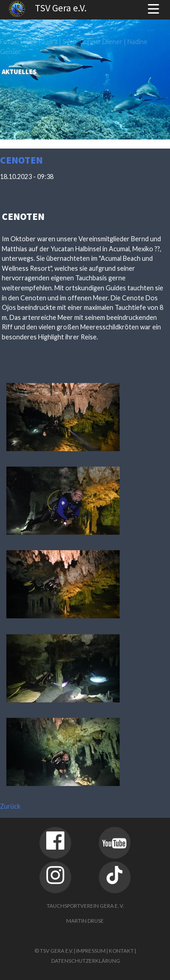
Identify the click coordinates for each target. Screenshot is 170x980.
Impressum (91, 951)
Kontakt (121, 951)
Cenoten (21, 160)
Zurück (10, 806)
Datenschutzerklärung (86, 961)
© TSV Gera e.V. (54, 951)
